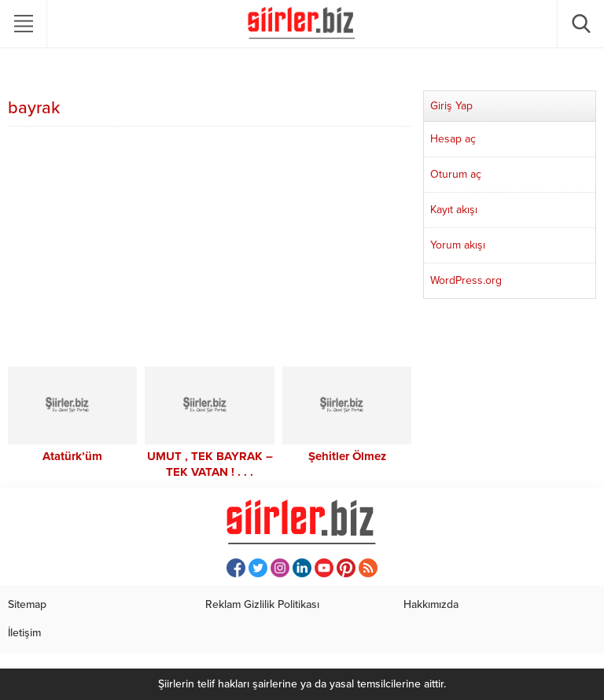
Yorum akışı (458, 245)
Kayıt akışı (454, 210)
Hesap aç (453, 139)
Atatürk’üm (72, 456)
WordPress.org (466, 280)
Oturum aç (456, 174)
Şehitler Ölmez (347, 456)
